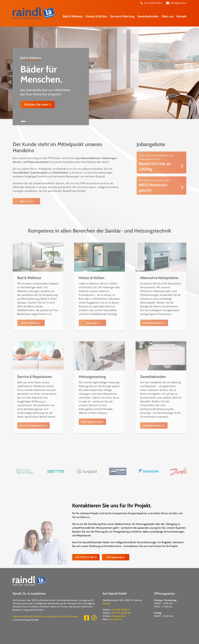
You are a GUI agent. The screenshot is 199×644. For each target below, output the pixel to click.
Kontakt (181, 16)
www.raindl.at (115, 619)
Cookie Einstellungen (68, 616)
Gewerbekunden (148, 16)
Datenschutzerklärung (44, 616)
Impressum (18, 616)
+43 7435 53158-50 (121, 613)
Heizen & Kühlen (96, 16)
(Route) (106, 603)
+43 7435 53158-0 (151, 3)
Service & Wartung (122, 16)
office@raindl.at (176, 3)
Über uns (168, 16)
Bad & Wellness (73, 16)
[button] (23, 121)
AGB (28, 616)
